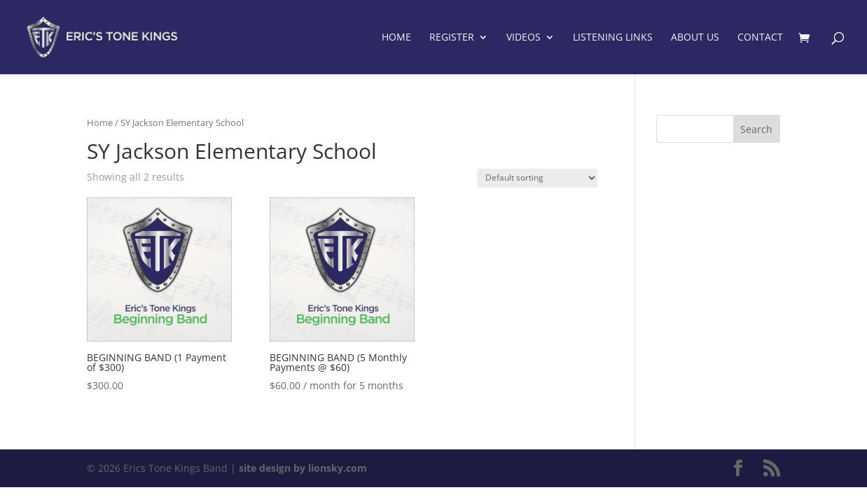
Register (452, 38)
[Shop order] (537, 178)
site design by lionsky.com (303, 468)
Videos (523, 38)
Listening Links (613, 38)
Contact (760, 38)
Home (396, 38)
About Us (695, 38)
